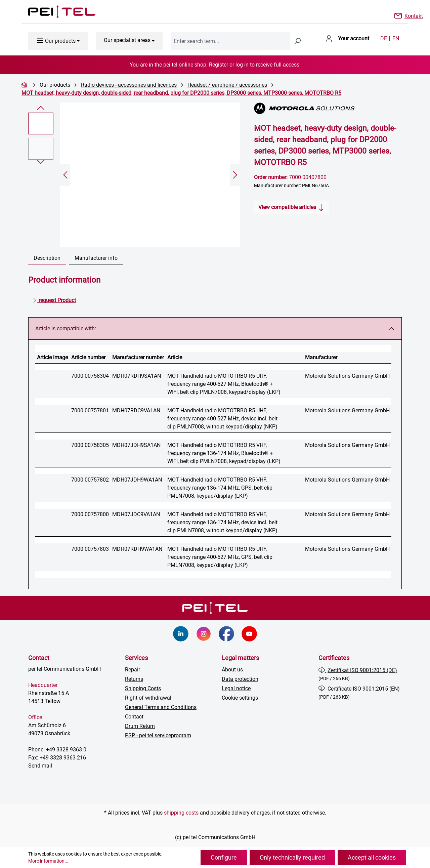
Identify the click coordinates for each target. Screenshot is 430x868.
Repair (133, 670)
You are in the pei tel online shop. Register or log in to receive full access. (215, 65)
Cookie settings (240, 698)
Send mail (40, 766)
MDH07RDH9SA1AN (137, 376)
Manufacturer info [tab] (96, 258)
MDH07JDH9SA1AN (136, 445)
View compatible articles (292, 206)
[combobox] (230, 41)
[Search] (297, 41)
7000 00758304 (90, 376)
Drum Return (140, 726)
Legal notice (236, 688)
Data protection (240, 679)
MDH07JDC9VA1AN (136, 514)
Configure (224, 857)
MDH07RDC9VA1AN (136, 410)
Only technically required (292, 857)
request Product (54, 299)
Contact (134, 717)
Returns (134, 679)
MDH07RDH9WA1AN (137, 549)
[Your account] (347, 39)
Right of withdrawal (148, 698)
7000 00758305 (90, 445)
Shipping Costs (143, 688)
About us (232, 670)
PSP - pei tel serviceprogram (158, 735)
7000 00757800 (90, 514)
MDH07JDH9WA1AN (137, 480)
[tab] (47, 258)
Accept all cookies (372, 857)
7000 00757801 (90, 410)
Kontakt (414, 15)
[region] (134, 175)
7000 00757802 (90, 480)
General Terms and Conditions (161, 707)
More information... (48, 861)
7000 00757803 (90, 549)
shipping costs (181, 813)
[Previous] (65, 175)
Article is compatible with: (66, 328)
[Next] (235, 175)
